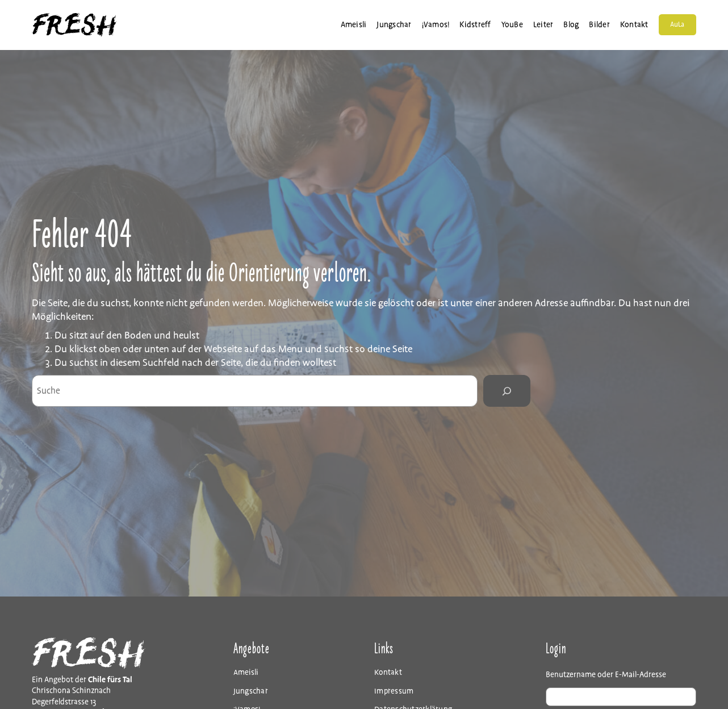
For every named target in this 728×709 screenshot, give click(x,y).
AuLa (677, 26)
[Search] (507, 391)
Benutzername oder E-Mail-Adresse (606, 675)
